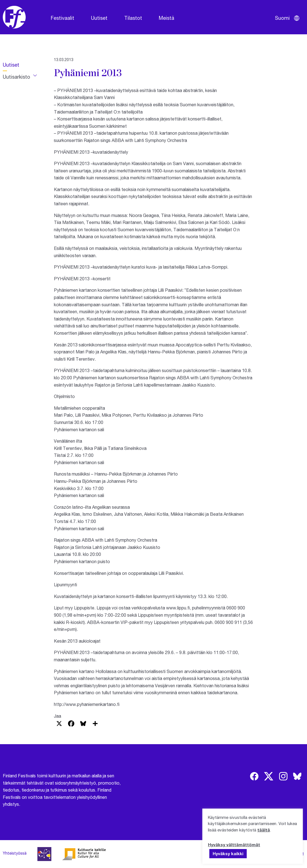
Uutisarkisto (16, 77)
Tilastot (133, 18)
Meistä (166, 18)
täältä (264, 830)
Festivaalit (63, 18)
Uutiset (99, 18)
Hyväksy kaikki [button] (228, 853)
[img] (254, 776)
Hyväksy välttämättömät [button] (234, 845)
